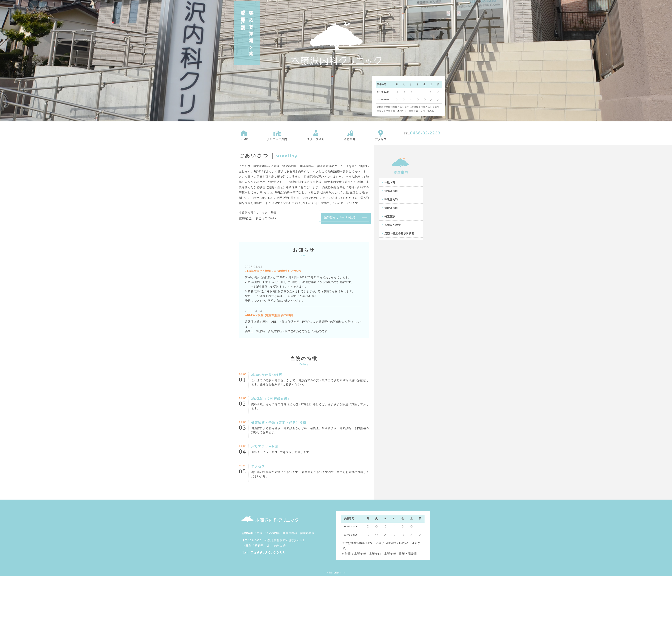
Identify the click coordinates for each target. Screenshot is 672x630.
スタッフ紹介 (316, 135)
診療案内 (350, 135)
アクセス (381, 135)
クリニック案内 (277, 135)
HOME (244, 135)
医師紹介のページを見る (340, 217)
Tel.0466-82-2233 (264, 553)
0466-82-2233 (425, 133)
